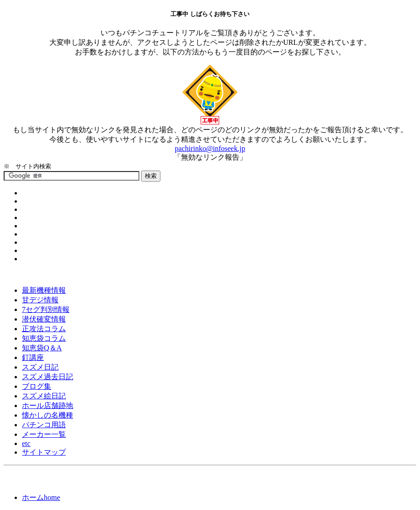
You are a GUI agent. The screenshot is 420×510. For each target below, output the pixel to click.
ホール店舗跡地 (48, 405)
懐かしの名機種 (48, 415)
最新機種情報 (44, 290)
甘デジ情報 (40, 300)
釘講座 (33, 357)
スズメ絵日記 (44, 396)
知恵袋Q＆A (42, 348)
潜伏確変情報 (44, 319)
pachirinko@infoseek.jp (210, 148)
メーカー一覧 (44, 434)
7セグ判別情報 (46, 309)
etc (26, 443)
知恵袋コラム (44, 338)
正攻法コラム (44, 329)
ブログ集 (37, 386)
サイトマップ (44, 452)
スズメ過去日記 (48, 377)
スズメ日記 (40, 367)
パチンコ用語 (44, 425)
